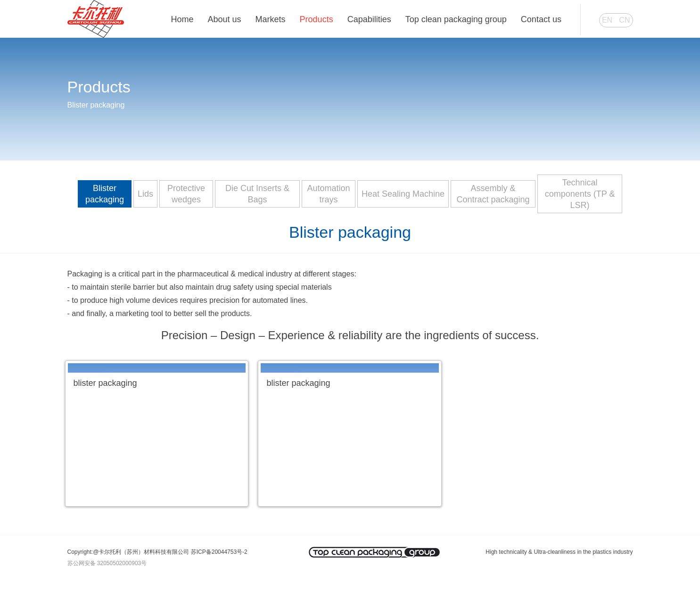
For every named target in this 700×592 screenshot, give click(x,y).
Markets (271, 19)
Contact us (541, 19)
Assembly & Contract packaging (493, 194)
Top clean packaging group (456, 19)
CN (624, 20)
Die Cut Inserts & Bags (257, 194)
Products (317, 19)
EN (607, 20)
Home (182, 19)
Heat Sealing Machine (403, 194)
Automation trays (328, 194)
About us (225, 19)
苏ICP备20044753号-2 (219, 552)
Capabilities (369, 19)
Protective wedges (186, 194)
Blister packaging (105, 194)
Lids (145, 194)
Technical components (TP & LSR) (580, 194)
